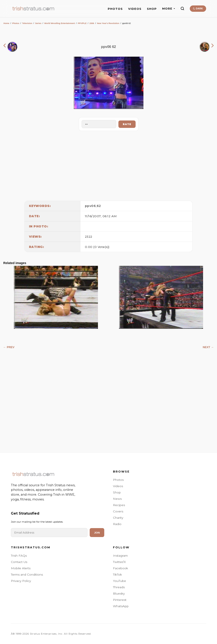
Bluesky (119, 593)
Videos (118, 486)
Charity (118, 518)
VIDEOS (135, 9)
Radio (117, 524)
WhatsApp (121, 606)
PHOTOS (115, 9)
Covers (118, 511)
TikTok (117, 575)
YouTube (119, 581)
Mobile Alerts (21, 568)
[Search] (182, 8)
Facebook (120, 568)
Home (6, 23)
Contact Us (19, 562)
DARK (198, 8)
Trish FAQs (19, 556)
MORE (169, 9)
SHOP (152, 9)
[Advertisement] (109, 165)
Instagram (120, 556)
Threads (119, 587)
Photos (16, 23)
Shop (117, 492)
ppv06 (90, 206)
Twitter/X (119, 562)
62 (99, 206)
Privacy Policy (21, 581)
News (117, 499)
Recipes (119, 505)
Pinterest (120, 600)
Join (97, 533)
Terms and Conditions (27, 575)
